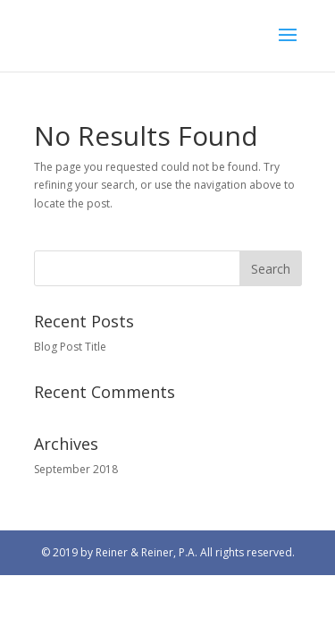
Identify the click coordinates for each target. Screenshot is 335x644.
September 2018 (76, 469)
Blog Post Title (70, 347)
